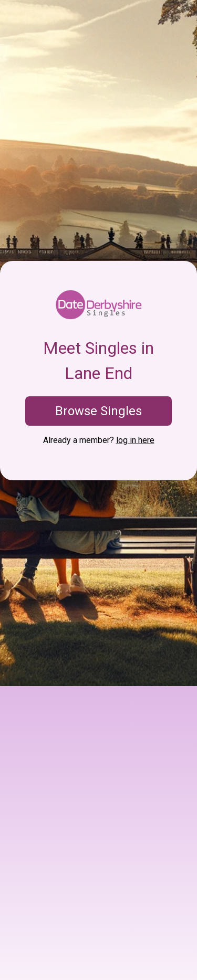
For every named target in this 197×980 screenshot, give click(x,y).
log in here (135, 440)
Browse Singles (98, 411)
